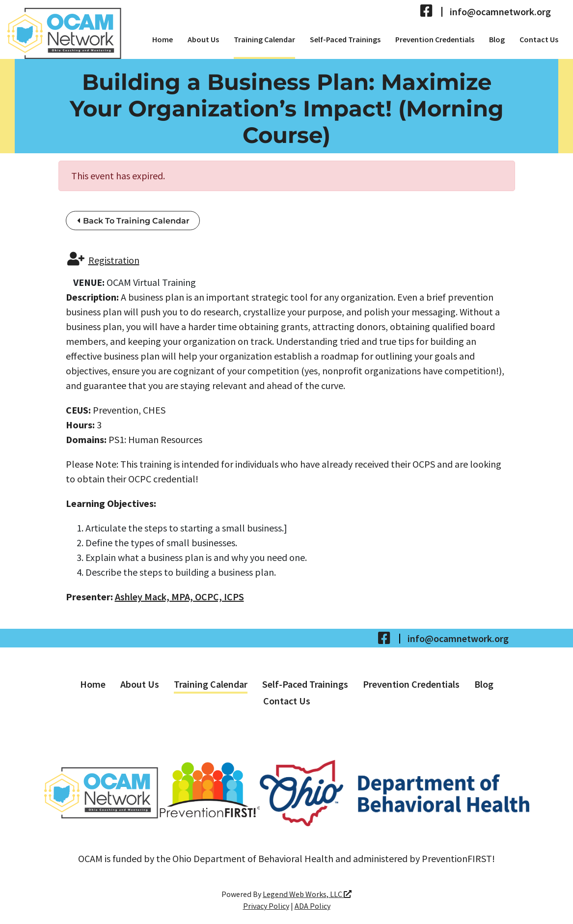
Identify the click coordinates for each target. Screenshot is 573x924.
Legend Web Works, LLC (307, 894)
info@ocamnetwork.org (500, 12)
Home (163, 39)
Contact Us (539, 39)
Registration (103, 259)
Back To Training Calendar (133, 221)
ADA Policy (313, 906)
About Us (203, 39)
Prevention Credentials (435, 39)
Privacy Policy (266, 906)
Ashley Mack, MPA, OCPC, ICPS (179, 597)
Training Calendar (264, 39)
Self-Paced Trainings (345, 39)
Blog (497, 39)
